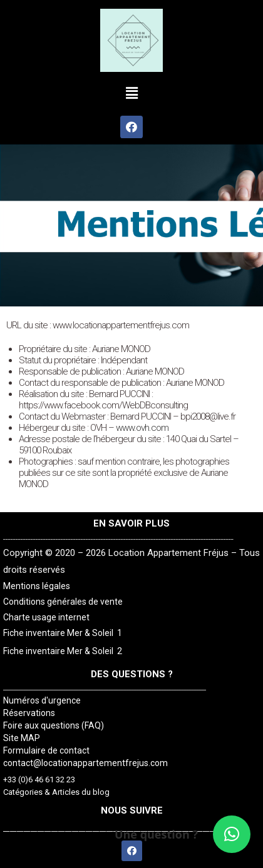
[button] (131, 93)
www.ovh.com (142, 428)
